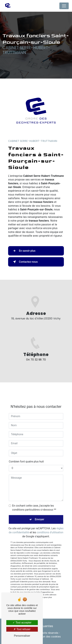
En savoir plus (23, 251)
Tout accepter (22, 623)
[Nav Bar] (64, 6)
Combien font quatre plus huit (26, 458)
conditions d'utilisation (50, 529)
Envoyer (40, 516)
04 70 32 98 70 (36, 363)
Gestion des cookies (48, 637)
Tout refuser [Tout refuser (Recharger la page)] (22, 629)
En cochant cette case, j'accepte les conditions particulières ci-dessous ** (34, 504)
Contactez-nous (25, 262)
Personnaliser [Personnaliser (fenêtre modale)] (22, 636)
